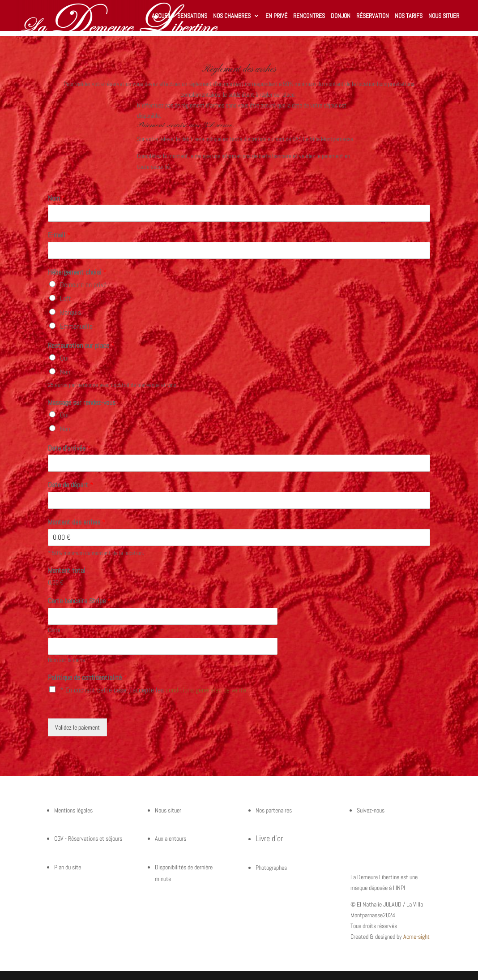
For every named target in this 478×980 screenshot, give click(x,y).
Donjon (341, 16)
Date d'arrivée (69, 448)
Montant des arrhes (77, 522)
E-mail (59, 235)
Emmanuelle (76, 326)
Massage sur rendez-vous (84, 403)
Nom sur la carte (66, 660)
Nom (57, 198)
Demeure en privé (83, 285)
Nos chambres (232, 16)
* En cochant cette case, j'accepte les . (154, 690)
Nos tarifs (409, 16)
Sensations (192, 16)
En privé (276, 16)
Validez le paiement (77, 727)
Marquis (70, 312)
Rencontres (309, 16)
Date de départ (71, 485)
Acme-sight (416, 937)
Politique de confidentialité (87, 678)
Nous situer (444, 16)
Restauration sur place (81, 346)
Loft (66, 299)
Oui (64, 358)
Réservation (373, 16)
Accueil (162, 16)
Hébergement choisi (77, 272)
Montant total (67, 571)
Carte (54, 630)
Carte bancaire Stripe (79, 601)
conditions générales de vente (206, 690)
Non (65, 372)
